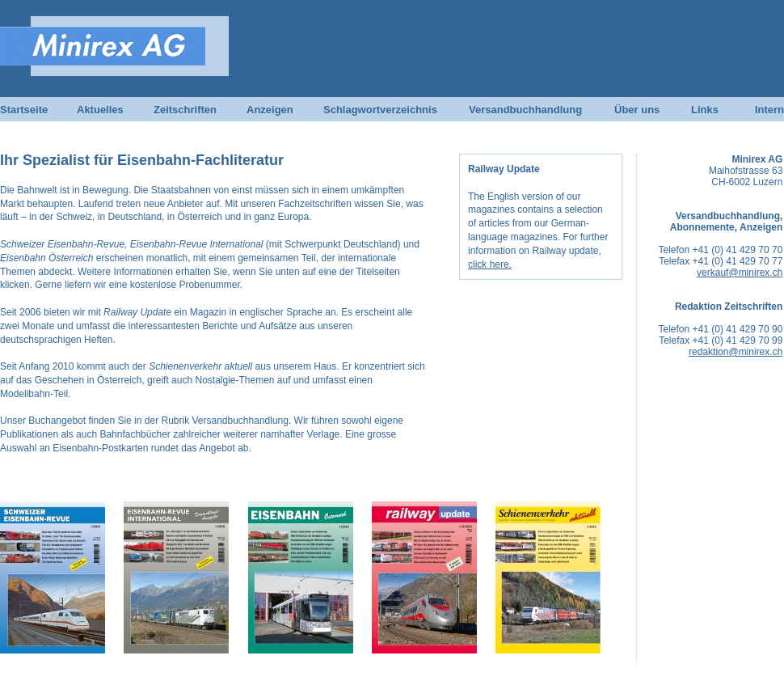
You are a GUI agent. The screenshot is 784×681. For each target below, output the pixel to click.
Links (705, 110)
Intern (769, 110)
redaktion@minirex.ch (736, 352)
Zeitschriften (185, 110)
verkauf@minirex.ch (740, 273)
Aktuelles (100, 110)
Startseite (24, 110)
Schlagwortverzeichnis (380, 110)
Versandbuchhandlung (525, 110)
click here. (490, 264)
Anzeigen (270, 110)
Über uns (637, 110)
